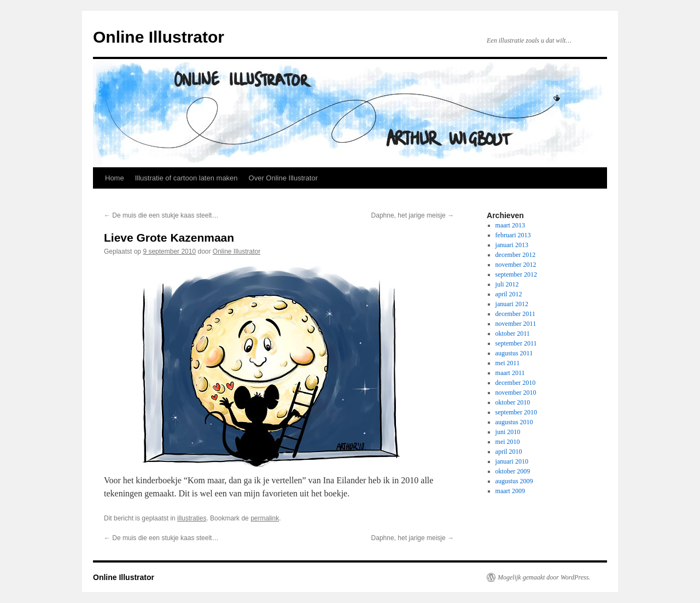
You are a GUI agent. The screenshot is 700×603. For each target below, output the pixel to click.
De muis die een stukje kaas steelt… (161, 215)
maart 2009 (510, 491)
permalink (265, 518)
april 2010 (509, 452)
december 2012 (516, 255)
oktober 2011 (513, 333)
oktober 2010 (513, 402)
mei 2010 (508, 442)
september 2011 (516, 343)
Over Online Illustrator (283, 178)
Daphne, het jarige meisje (413, 215)
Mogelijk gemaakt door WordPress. (544, 577)
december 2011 (515, 314)
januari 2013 (512, 245)
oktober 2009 (513, 471)
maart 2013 (510, 225)
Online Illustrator (159, 37)
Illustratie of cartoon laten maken (186, 178)
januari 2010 (512, 461)
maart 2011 (510, 373)
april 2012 (509, 294)
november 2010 (516, 393)
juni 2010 (508, 432)
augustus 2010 (514, 422)
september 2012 (516, 274)
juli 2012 (507, 284)
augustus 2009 (514, 481)
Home (115, 178)
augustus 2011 (514, 353)
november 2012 (516, 265)
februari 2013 (513, 235)
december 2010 (516, 383)
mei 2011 (508, 363)
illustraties (192, 518)
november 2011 (516, 324)
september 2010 (516, 412)
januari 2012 (512, 304)
